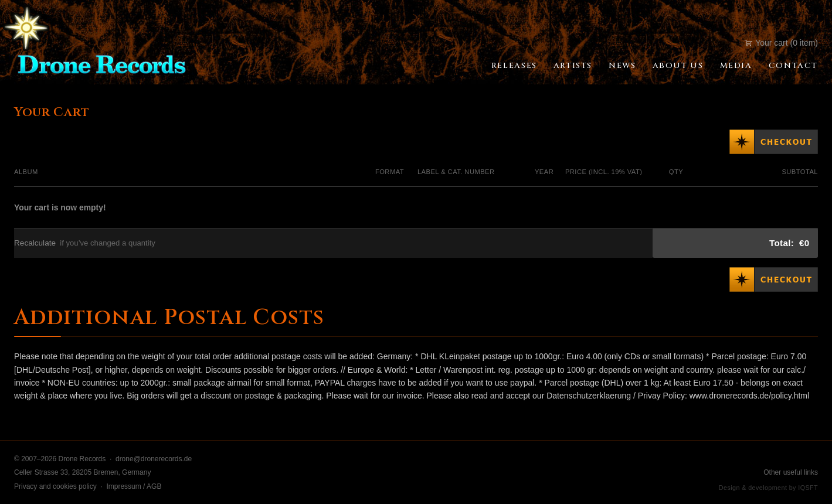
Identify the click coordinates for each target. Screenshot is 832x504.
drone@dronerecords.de (154, 459)
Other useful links (791, 472)
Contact (793, 66)
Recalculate (35, 243)
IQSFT (808, 488)
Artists (573, 66)
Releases (514, 66)
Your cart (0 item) (781, 43)
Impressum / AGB (134, 486)
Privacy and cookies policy (55, 486)
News (622, 66)
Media (736, 66)
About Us (678, 66)
